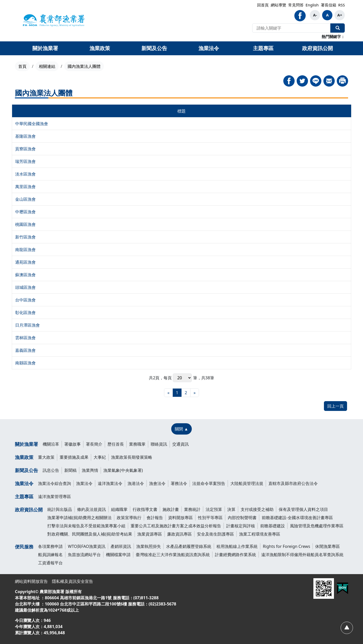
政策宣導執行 (129, 518)
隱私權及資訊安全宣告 (72, 581)
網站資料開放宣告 (31, 581)
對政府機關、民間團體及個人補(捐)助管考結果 (90, 534)
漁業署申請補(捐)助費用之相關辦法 (79, 518)
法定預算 (214, 509)
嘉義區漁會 (25, 350)
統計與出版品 (60, 509)
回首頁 (263, 5)
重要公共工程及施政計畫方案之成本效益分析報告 (176, 526)
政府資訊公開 (29, 510)
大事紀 (100, 457)
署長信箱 (329, 5)
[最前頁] (168, 393)
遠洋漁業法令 (110, 483)
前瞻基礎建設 (273, 526)
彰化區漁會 (25, 312)
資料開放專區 (180, 518)
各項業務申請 (50, 546)
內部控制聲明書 (242, 518)
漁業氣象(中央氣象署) (123, 470)
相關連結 (47, 66)
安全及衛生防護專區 (215, 534)
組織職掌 (119, 509)
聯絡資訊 (159, 444)
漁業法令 (24, 483)
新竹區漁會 (25, 237)
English (312, 5)
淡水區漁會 (25, 174)
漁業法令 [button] (209, 48)
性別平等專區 (210, 518)
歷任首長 (116, 444)
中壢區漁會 (25, 212)
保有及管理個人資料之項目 (303, 509)
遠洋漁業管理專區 (55, 496)
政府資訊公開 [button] (317, 48)
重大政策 (46, 457)
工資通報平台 (50, 563)
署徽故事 (72, 444)
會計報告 (155, 518)
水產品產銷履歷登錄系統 (189, 546)
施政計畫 (171, 509)
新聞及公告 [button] (154, 48)
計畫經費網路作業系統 (235, 555)
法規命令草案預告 (209, 483)
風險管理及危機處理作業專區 (317, 526)
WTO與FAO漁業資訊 (87, 546)
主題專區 (24, 496)
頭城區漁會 (25, 287)
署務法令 (179, 483)
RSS (342, 5)
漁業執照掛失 (149, 546)
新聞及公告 (26, 470)
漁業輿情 (90, 470)
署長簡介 (94, 444)
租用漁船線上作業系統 (237, 546)
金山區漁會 (25, 199)
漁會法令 (157, 483)
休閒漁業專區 (328, 546)
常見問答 (296, 5)
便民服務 (24, 547)
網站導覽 (278, 5)
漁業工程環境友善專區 (260, 534)
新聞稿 (70, 470)
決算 (231, 509)
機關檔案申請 (118, 555)
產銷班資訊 (121, 546)
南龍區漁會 (25, 250)
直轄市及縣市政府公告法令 (293, 483)
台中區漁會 (25, 300)
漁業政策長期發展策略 (132, 457)
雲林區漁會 (25, 338)
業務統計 (192, 509)
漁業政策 (24, 457)
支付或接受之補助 (257, 509)
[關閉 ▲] (181, 429)
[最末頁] (195, 393)
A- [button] (315, 15)
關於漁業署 (26, 444)
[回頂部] (347, 628)
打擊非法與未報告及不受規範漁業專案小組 (86, 526)
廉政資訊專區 (179, 534)
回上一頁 (335, 406)
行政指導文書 (145, 509)
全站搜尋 (338, 28)
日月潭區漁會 (28, 325)
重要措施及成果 (74, 457)
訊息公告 (51, 470)
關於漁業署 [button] (45, 48)
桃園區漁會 (25, 224)
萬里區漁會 (25, 187)
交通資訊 (180, 444)
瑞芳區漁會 (25, 161)
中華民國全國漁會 (32, 124)
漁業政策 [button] (100, 48)
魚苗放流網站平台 (84, 555)
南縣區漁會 (25, 363)
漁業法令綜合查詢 (55, 483)
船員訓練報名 (50, 555)
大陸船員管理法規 (247, 483)
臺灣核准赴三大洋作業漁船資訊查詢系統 (173, 555)
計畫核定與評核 (241, 526)
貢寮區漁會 (25, 149)
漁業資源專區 (150, 534)
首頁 (22, 66)
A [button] (327, 15)
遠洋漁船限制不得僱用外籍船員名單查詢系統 (302, 555)
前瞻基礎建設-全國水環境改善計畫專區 (297, 518)
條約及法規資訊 (92, 509)
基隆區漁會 (25, 136)
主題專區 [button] (263, 48)
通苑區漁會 (25, 262)
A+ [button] (340, 15)
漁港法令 (136, 483)
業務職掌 (137, 444)
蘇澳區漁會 (25, 275)
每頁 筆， (182, 378)
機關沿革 (51, 444)
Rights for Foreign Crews (286, 546)
